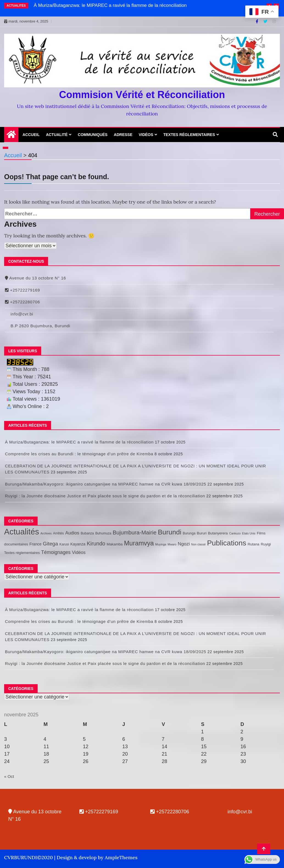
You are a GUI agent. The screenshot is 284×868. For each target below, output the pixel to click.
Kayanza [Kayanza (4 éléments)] (78, 544)
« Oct (9, 776)
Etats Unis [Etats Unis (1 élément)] (249, 533)
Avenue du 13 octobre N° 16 (35, 278)
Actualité (57, 135)
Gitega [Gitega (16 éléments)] (50, 544)
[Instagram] (274, 21)
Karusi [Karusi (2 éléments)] (64, 544)
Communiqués (93, 135)
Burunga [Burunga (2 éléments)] (189, 533)
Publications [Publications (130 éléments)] (227, 543)
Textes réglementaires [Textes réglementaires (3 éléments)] (22, 553)
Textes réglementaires (189, 135)
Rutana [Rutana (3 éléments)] (253, 544)
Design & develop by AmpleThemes (97, 857)
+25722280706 (23, 302)
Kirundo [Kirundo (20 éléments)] (96, 543)
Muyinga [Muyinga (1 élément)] (161, 544)
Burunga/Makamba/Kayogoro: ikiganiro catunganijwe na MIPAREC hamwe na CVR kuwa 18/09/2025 (106, 484)
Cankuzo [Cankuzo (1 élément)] (235, 533)
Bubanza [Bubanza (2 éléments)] (87, 533)
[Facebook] (257, 21)
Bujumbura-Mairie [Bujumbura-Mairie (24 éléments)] (134, 533)
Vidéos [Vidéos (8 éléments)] (79, 552)
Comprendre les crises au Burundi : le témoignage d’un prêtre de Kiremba (79, 454)
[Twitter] (266, 21)
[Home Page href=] (11, 136)
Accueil (31, 135)
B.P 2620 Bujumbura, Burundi (38, 326)
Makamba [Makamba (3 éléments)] (115, 544)
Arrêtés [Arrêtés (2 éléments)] (58, 533)
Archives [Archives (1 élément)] (46, 533)
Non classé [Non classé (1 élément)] (198, 544)
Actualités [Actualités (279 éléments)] (22, 532)
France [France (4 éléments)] (35, 544)
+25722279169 (23, 290)
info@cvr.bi (19, 314)
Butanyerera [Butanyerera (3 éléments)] (218, 533)
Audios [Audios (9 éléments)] (72, 533)
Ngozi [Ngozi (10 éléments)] (184, 544)
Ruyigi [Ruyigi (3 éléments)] (266, 544)
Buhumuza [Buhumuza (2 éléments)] (103, 533)
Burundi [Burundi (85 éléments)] (170, 532)
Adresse (123, 135)
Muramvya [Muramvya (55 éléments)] (139, 543)
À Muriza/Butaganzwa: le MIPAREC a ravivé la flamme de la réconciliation (110, 5)
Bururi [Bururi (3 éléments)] (202, 533)
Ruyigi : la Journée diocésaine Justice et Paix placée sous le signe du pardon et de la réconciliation (105, 496)
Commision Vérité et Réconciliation (142, 95)
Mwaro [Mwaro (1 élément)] (172, 544)
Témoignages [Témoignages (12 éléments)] (56, 552)
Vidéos (146, 135)
